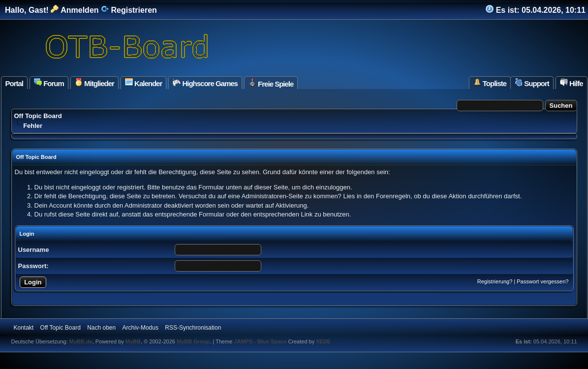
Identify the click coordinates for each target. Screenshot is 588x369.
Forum (49, 83)
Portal (15, 83)
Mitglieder (94, 83)
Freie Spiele (271, 83)
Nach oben (101, 328)
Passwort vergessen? (542, 281)
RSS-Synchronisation (193, 328)
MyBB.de (81, 341)
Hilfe (572, 83)
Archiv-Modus (140, 328)
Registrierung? (495, 281)
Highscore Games (205, 83)
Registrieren (129, 10)
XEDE (323, 341)
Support (532, 83)
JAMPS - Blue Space (261, 341)
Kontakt (24, 328)
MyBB (133, 341)
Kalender (143, 83)
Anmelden (75, 10)
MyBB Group (193, 341)
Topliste (490, 83)
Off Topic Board (38, 116)
